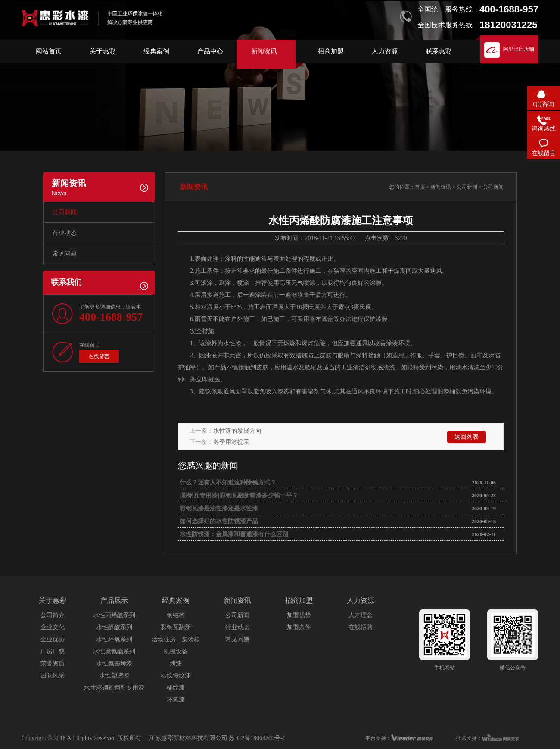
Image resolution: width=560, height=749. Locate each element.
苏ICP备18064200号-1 (257, 738)
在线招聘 (361, 627)
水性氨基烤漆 (114, 663)
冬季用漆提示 (231, 442)
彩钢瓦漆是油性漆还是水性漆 (218, 508)
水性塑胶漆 (114, 676)
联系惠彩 (439, 51)
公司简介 (53, 615)
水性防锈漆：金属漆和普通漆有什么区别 (233, 534)
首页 (420, 187)
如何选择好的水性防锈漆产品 (218, 521)
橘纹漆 (176, 688)
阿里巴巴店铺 (519, 49)
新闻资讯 (264, 51)
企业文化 (53, 627)
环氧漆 (176, 700)
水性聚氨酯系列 (114, 651)
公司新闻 (65, 212)
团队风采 (53, 676)
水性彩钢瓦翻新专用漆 (114, 688)
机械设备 (176, 651)
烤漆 (176, 663)
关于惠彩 (103, 51)
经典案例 (156, 51)
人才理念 (361, 615)
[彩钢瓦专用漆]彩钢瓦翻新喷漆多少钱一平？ (238, 495)
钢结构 (176, 615)
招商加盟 (331, 51)
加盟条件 (299, 627)
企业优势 (53, 639)
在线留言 (99, 356)
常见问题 (65, 254)
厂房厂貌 (53, 651)
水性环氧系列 (114, 639)
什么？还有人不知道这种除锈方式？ (227, 482)
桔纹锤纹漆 (176, 676)
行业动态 (65, 233)
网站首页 (49, 51)
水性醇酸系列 (114, 627)
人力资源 (385, 51)
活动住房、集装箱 (176, 639)
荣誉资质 (53, 663)
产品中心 (210, 51)
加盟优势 (299, 615)
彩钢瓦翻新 (176, 627)
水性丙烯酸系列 (114, 615)
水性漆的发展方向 (237, 431)
